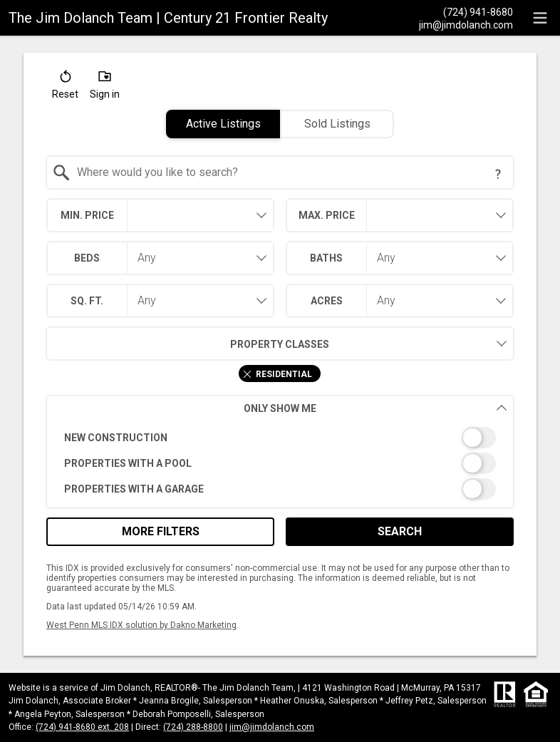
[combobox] (280, 172)
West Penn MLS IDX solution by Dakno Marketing (141, 625)
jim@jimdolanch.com (272, 727)
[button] (65, 88)
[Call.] (466, 11)
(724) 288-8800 (193, 727)
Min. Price (87, 215)
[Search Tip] (498, 174)
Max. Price (327, 215)
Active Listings (223, 124)
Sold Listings (337, 124)
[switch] (280, 438)
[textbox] (289, 172)
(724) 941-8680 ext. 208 (82, 727)
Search (400, 531)
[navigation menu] (540, 18)
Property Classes (188, 344)
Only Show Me (375, 408)
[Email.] (466, 24)
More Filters (161, 531)
